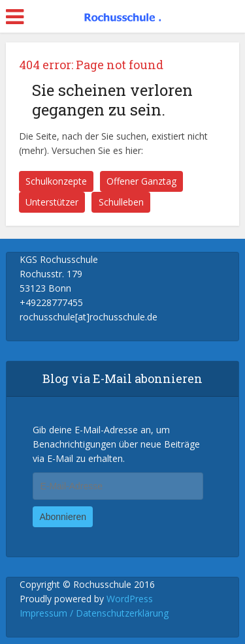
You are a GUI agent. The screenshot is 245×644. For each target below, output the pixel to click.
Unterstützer (52, 202)
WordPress (130, 599)
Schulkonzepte (56, 181)
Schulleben (121, 202)
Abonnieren (63, 517)
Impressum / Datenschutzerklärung (94, 613)
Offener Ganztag (141, 181)
